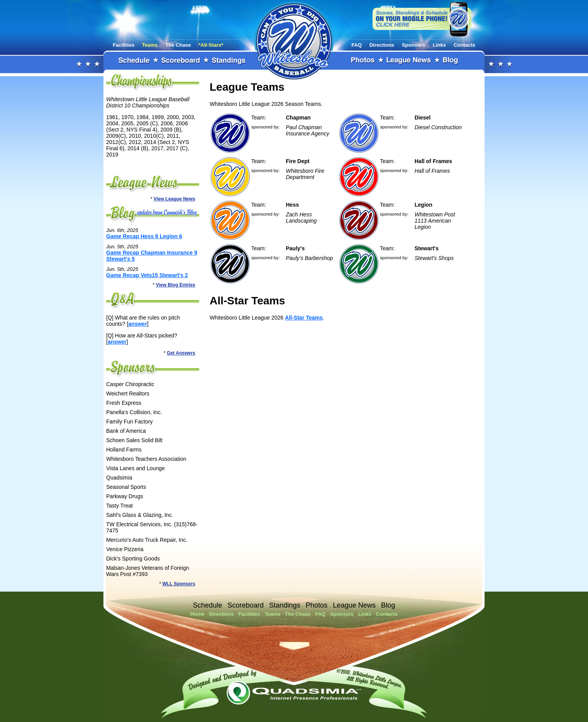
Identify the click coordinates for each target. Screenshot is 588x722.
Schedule (134, 61)
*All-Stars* (211, 45)
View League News (174, 199)
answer (138, 324)
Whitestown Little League (294, 40)
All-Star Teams (304, 318)
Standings (229, 61)
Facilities (124, 45)
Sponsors (413, 45)
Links (439, 45)
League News (409, 61)
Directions (382, 45)
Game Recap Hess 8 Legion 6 (144, 236)
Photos (363, 61)
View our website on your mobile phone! (422, 19)
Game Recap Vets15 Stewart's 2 (147, 275)
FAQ (357, 45)
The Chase (178, 45)
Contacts (464, 45)
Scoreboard (181, 61)
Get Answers (181, 353)
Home (198, 614)
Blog (451, 61)
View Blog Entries (176, 285)
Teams (150, 45)
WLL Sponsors (179, 584)
